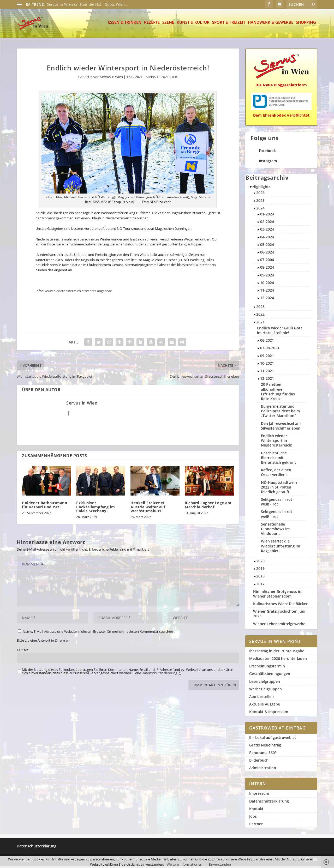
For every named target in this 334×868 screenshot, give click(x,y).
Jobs (253, 818)
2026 (260, 195)
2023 (260, 309)
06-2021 (267, 342)
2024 (260, 210)
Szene (168, 25)
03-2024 (267, 231)
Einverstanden (220, 864)
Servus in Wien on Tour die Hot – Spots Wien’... (88, 4)
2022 (260, 316)
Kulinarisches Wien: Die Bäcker (280, 606)
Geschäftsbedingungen (270, 676)
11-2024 (267, 292)
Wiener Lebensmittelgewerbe (279, 626)
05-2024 (267, 247)
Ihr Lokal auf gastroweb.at (273, 740)
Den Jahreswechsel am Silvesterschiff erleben (281, 428)
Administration (263, 770)
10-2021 (267, 365)
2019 (260, 571)
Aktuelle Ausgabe (265, 706)
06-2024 (267, 254)
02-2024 (267, 224)
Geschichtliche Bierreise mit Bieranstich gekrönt (279, 460)
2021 (260, 324)
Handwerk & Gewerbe (271, 25)
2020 (260, 563)
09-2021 (267, 358)
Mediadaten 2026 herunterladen (278, 661)
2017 (260, 586)
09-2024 (267, 277)
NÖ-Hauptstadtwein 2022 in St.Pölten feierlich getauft (279, 489)
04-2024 (267, 239)
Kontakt (256, 811)
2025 (260, 203)
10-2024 (267, 285)
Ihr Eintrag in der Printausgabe (277, 653)
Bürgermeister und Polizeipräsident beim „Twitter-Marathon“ (280, 413)
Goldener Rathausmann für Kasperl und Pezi (44, 507)
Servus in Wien (112, 79)
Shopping (306, 25)
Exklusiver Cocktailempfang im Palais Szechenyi (96, 509)
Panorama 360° (263, 755)
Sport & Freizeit (229, 25)
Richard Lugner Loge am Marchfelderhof (208, 507)
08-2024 (267, 269)
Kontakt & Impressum (269, 714)
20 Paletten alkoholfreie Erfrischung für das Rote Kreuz (278, 394)
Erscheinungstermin (267, 668)
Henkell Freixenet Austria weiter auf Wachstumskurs (148, 509)
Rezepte (152, 25)
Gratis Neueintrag (265, 747)
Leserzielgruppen (265, 683)
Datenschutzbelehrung (159, 675)
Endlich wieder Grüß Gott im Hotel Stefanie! (280, 332)
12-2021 (163, 79)
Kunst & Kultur (193, 25)
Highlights (261, 189)
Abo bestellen (261, 699)
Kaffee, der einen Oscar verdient (276, 474)
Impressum (259, 795)
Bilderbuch (259, 762)
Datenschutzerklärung (269, 803)
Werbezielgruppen (266, 691)
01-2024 (267, 216)
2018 (260, 578)
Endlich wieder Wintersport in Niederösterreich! (277, 442)
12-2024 (267, 300)
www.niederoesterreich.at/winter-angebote (78, 293)
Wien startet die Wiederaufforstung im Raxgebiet (281, 548)
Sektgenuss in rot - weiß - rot (278, 504)
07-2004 (267, 262)
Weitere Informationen (184, 864)
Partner (256, 826)
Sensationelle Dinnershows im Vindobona (275, 531)
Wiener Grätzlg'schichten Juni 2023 (279, 616)
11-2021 (267, 373)
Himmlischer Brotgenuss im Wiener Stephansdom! (278, 596)
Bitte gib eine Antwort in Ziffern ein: (44, 642)
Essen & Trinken (125, 25)
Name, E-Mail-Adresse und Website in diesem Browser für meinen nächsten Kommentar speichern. (99, 634)
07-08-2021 (270, 350)
